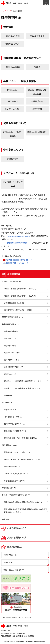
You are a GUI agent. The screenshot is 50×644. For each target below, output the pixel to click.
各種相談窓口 (9, 562)
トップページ (6, 11)
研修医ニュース (10, 374)
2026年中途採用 (37, 36)
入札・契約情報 (26, 618)
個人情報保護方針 (11, 618)
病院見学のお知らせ (10, 445)
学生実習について (9, 488)
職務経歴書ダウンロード (17, 263)
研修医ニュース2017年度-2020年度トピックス (22, 388)
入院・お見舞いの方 (17, 538)
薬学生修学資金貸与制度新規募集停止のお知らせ (23, 502)
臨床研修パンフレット (13, 360)
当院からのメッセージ (13, 353)
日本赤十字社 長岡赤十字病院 (15, 3)
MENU (46, 3)
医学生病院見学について (14, 367)
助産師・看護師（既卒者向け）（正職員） (20, 296)
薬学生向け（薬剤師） (37, 132)
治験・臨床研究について (14, 570)
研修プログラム (10, 338)
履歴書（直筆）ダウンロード (19, 260)
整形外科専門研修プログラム (15, 431)
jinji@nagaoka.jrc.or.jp (17, 243)
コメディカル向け (13, 109)
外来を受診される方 (17, 528)
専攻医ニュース (10, 410)
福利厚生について (13, 44)
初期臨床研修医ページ (12, 324)
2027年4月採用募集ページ (12, 282)
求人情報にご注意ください (13, 184)
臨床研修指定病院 (11, 331)
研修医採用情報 (10, 346)
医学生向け (37, 109)
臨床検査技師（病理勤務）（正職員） (19, 310)
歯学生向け (13, 101)
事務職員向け (37, 101)
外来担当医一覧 (10, 555)
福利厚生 (5, 519)
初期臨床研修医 (13, 67)
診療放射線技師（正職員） (14, 303)
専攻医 (37, 67)
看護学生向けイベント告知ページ (17, 452)
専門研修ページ (8, 402)
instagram (8, 395)
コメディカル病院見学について (16, 474)
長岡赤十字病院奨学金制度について (16, 495)
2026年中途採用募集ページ (13, 317)
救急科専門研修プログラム (14, 424)
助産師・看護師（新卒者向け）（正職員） (21, 289)
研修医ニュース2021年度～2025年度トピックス (23, 381)
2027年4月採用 (13, 36)
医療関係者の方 (15, 547)
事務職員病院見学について (14, 481)
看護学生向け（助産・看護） (13, 134)
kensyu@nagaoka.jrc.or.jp (19, 236)
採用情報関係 (15, 274)
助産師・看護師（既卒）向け (37, 92)
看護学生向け (13, 90)
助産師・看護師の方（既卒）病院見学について (22, 459)
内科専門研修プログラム (14, 417)
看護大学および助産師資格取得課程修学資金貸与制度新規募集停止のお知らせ (26, 511)
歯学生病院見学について (14, 467)
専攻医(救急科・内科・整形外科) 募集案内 (20, 438)
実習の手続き (13, 159)
